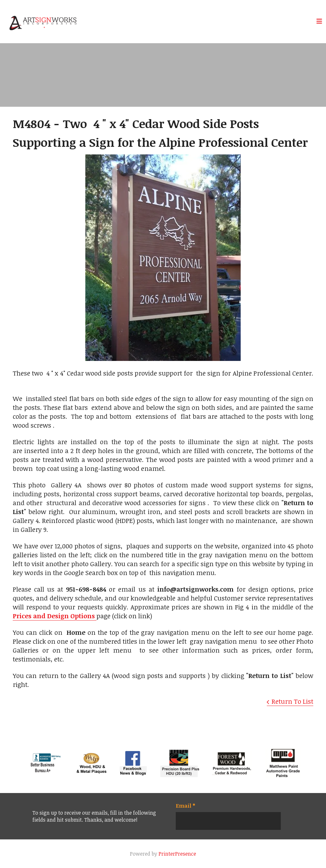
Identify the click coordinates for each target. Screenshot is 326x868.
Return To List (292, 701)
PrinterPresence (177, 854)
